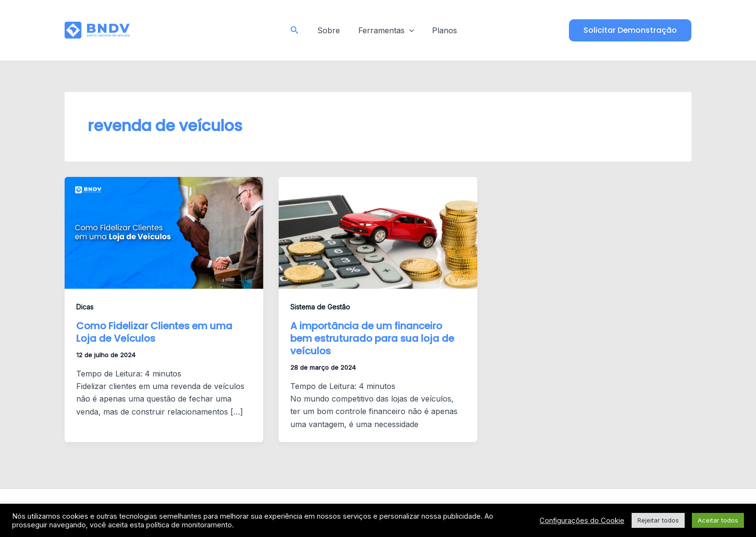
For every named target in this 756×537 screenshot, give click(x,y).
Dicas (85, 307)
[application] (409, 30)
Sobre (331, 30)
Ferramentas (386, 30)
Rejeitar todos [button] (658, 520)
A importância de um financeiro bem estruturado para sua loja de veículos (372, 338)
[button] (298, 30)
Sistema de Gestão (320, 307)
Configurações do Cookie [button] (582, 521)
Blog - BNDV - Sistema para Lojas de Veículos (204, 30)
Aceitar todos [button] (718, 520)
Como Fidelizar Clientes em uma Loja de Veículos (154, 332)
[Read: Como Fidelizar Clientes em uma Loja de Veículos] (164, 232)
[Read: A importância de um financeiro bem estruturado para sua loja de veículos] (378, 232)
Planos (442, 30)
